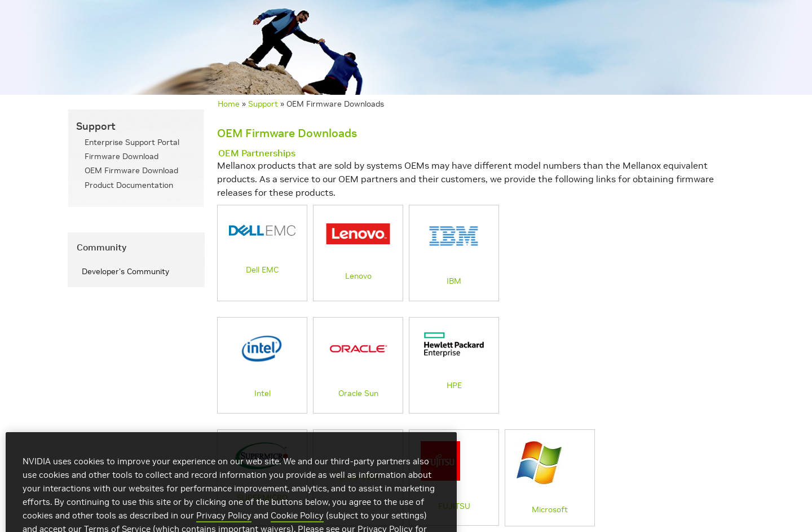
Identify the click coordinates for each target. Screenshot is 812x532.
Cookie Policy (297, 524)
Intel (262, 364)
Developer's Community (125, 271)
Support (263, 104)
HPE (454, 360)
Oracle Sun (358, 364)
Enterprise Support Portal (132, 142)
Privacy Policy (224, 524)
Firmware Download (122, 156)
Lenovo (358, 249)
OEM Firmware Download (131, 170)
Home (229, 104)
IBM (454, 252)
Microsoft (542, 478)
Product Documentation (129, 185)
